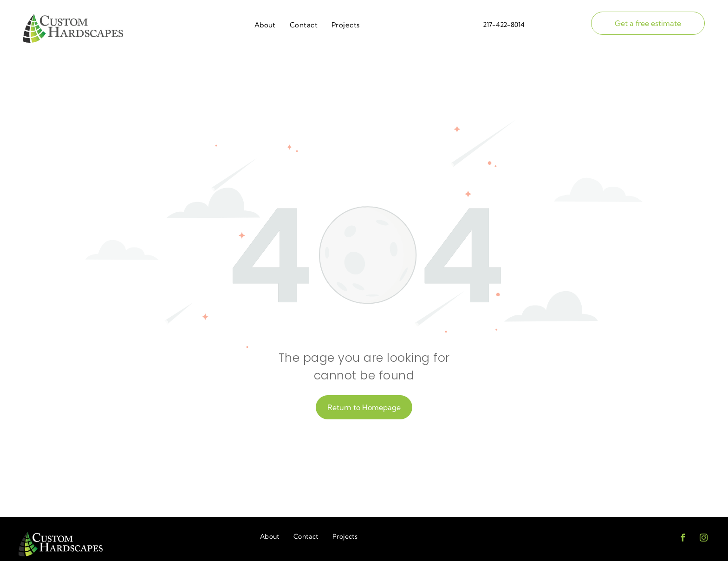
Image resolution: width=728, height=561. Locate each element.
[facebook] (682, 539)
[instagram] (703, 539)
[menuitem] (265, 25)
